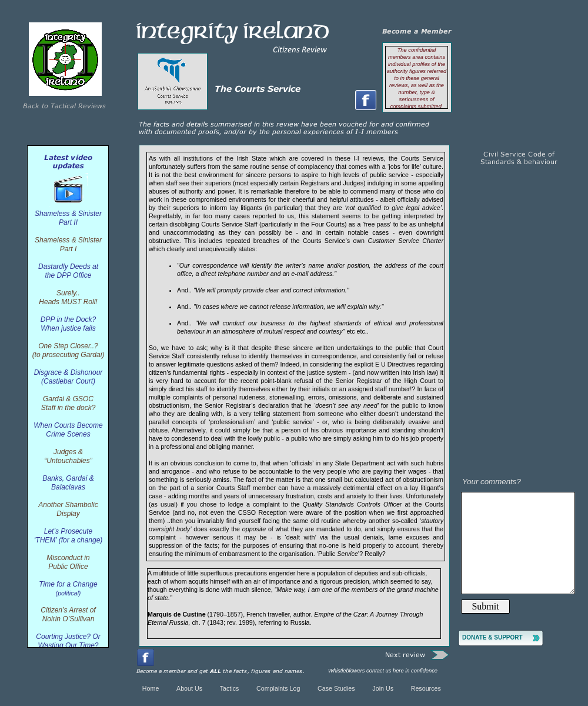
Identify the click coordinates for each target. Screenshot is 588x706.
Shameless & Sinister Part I (68, 244)
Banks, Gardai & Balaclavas (68, 483)
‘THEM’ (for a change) (69, 540)
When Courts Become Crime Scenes (68, 430)
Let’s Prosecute (69, 531)
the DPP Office (69, 275)
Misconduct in (68, 558)
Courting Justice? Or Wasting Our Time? (68, 641)
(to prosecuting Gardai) (69, 355)
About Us (189, 688)
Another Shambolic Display (68, 509)
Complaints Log (278, 688)
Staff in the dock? (69, 408)
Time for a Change (68, 584)
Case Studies (336, 688)
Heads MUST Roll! (68, 302)
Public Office (68, 567)
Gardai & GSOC (68, 399)
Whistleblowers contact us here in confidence (383, 671)
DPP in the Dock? (68, 319)
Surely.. (68, 293)
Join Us (383, 688)
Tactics (230, 688)
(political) (69, 593)
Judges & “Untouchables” (68, 456)
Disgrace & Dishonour (69, 372)
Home (151, 688)
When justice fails (68, 328)
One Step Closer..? (68, 346)
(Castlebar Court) (68, 381)
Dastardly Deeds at (68, 267)
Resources (426, 688)
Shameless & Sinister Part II (68, 218)
